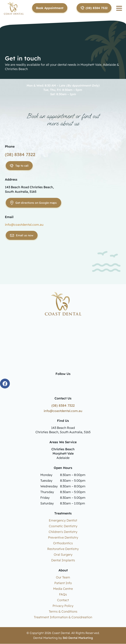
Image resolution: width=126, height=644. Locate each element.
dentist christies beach (63, 346)
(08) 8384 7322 (20, 154)
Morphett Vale (63, 454)
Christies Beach (63, 449)
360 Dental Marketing (78, 638)
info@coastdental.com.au (24, 225)
